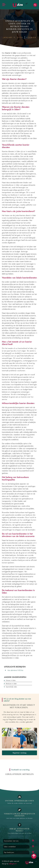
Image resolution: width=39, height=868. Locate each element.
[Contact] (20, 825)
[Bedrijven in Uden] (20, 810)
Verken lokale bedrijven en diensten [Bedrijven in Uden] (19, 815)
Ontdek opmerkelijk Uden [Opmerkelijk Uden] (19, 801)
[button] (35, 5)
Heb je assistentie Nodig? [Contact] (19, 830)
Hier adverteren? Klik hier (15, 670)
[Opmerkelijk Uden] (20, 797)
